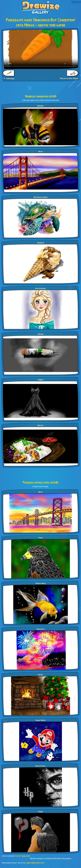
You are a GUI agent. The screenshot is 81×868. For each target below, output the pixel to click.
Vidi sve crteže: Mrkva (69, 78)
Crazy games (66, 859)
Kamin (40, 675)
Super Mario (41, 720)
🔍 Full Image (9, 79)
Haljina (40, 380)
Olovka (41, 334)
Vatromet (40, 629)
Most (41, 152)
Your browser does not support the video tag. (40, 49)
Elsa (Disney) (40, 288)
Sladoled (41, 243)
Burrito (41, 425)
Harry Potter (40, 766)
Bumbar (40, 106)
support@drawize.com (35, 863)
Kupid (41, 812)
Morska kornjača (41, 197)
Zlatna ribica (40, 583)
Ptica (41, 538)
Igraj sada (26, 856)
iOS (55, 859)
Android (49, 859)
